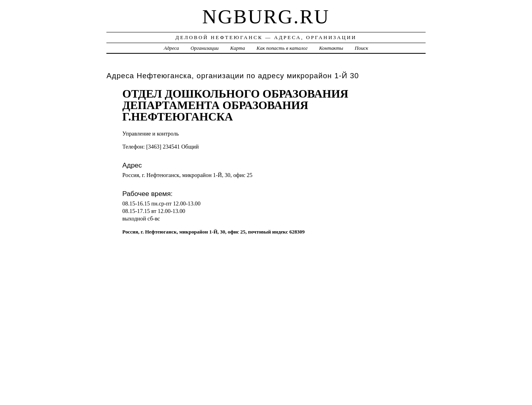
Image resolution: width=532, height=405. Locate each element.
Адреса (171, 48)
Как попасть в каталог (282, 48)
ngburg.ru (266, 17)
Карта (238, 48)
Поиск (362, 48)
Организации (205, 48)
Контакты (331, 48)
